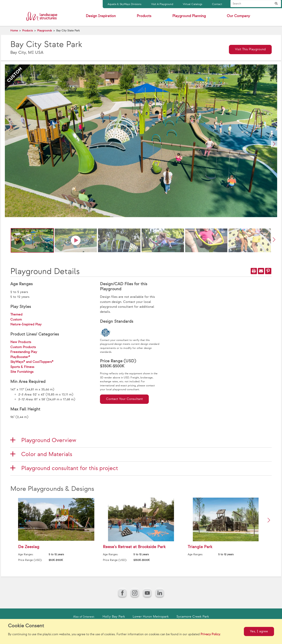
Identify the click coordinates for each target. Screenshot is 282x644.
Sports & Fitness (22, 367)
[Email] (261, 271)
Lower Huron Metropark (151, 617)
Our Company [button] (238, 16)
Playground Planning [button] (189, 16)
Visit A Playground (162, 4)
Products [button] (144, 16)
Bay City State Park (68, 31)
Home (14, 31)
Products (28, 31)
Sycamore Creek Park (193, 617)
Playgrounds (45, 31)
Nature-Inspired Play (26, 324)
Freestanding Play (24, 352)
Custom (16, 320)
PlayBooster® (20, 357)
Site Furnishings (22, 372)
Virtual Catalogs (193, 4)
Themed (16, 315)
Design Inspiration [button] (101, 16)
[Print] (254, 271)
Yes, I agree (259, 631)
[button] (274, 144)
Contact (217, 4)
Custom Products (23, 347)
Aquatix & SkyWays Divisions (124, 4)
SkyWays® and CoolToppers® (32, 362)
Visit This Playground (250, 49)
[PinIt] (268, 271)
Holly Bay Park (114, 617)
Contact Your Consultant (124, 399)
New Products (21, 342)
